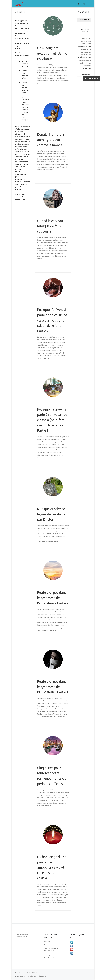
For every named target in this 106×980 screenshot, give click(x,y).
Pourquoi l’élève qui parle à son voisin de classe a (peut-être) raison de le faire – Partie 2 (52, 320)
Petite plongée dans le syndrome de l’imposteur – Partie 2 (53, 598)
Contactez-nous (22, 934)
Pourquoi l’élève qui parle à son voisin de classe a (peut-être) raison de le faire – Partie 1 (52, 420)
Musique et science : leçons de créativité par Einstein (52, 514)
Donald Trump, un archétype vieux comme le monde (50, 140)
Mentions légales (23, 937)
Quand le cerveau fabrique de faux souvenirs (50, 226)
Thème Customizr (43, 976)
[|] (21, 4)
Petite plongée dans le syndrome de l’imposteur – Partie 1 (53, 687)
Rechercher (86, 75)
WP (25, 976)
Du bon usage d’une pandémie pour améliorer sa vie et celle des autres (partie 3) (52, 867)
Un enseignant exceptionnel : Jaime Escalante (52, 53)
